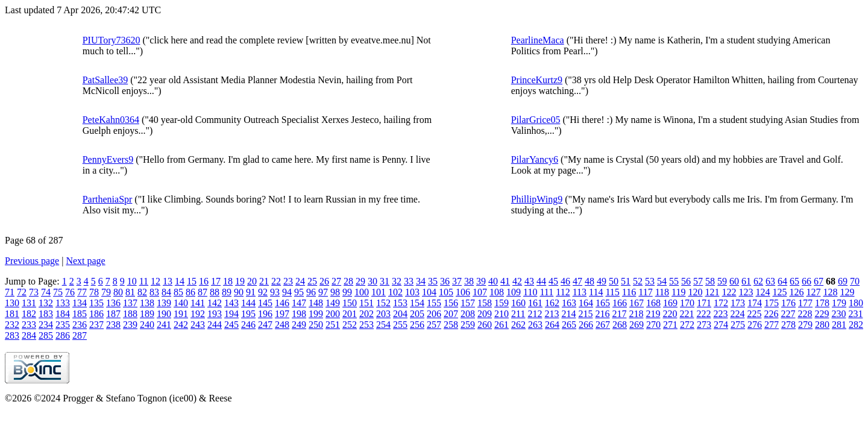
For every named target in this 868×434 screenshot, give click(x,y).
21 (264, 281)
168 (653, 303)
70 (855, 281)
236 (80, 325)
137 (130, 303)
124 (763, 292)
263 (535, 325)
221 (687, 314)
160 (518, 303)
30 (373, 281)
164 (586, 303)
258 (451, 325)
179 (839, 303)
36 (445, 281)
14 (180, 281)
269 (637, 325)
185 (80, 314)
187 (113, 314)
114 (596, 292)
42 (517, 281)
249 (299, 325)
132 (46, 303)
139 (164, 303)
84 (166, 292)
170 (687, 303)
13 (168, 281)
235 (63, 325)
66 (807, 281)
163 (569, 303)
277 (772, 325)
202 (366, 314)
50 (614, 281)
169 (670, 303)
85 (178, 292)
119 (678, 292)
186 (96, 314)
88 (215, 292)
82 (142, 292)
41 (505, 281)
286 (63, 335)
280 (822, 325)
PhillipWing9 (537, 199)
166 (620, 303)
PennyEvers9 (108, 159)
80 (118, 292)
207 (451, 314)
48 (590, 281)
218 (636, 314)
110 (530, 292)
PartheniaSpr (108, 199)
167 (637, 303)
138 (147, 303)
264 (552, 325)
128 (830, 292)
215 (585, 314)
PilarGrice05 (536, 120)
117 (645, 292)
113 (580, 292)
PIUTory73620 (112, 40)
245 (231, 325)
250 (316, 325)
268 (620, 325)
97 (323, 292)
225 (754, 314)
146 (282, 303)
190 (164, 314)
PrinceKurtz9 (537, 80)
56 (686, 281)
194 (231, 314)
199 (316, 314)
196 (265, 314)
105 (446, 292)
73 (34, 292)
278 (788, 325)
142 (215, 303)
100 (362, 292)
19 (240, 281)
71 (10, 292)
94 (287, 292)
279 (805, 325)
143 (231, 303)
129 (847, 292)
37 (457, 281)
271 (670, 325)
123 (746, 292)
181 (12, 314)
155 (434, 303)
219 (653, 314)
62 (758, 281)
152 (383, 303)
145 (265, 303)
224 (737, 314)
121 (712, 292)
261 (502, 325)
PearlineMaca (538, 40)
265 (569, 325)
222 (703, 314)
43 (529, 281)
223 (720, 314)
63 (770, 281)
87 (203, 292)
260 (485, 325)
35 (433, 281)
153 (400, 303)
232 (12, 325)
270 (653, 325)
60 (734, 281)
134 (80, 303)
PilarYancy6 (535, 159)
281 (839, 325)
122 (729, 292)
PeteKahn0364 (111, 120)
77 (82, 292)
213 (552, 314)
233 (29, 325)
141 (198, 303)
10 (132, 281)
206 (434, 314)
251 (333, 325)
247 (265, 325)
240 (147, 325)
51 (626, 281)
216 (602, 314)
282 (856, 325)
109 (514, 292)
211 (518, 314)
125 (779, 292)
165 (603, 303)
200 (333, 314)
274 (721, 325)
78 (94, 292)
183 (46, 314)
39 (481, 281)
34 (421, 281)
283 (12, 335)
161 (535, 303)
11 (144, 281)
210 (502, 314)
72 (22, 292)
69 (843, 281)
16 (204, 281)
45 (553, 281)
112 (563, 292)
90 (239, 292)
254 (383, 325)
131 (29, 303)
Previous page (32, 261)
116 (629, 292)
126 (796, 292)
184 (63, 314)
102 (395, 292)
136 (113, 303)
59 (722, 281)
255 (400, 325)
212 (535, 314)
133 (63, 303)
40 (493, 281)
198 (299, 314)
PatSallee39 (105, 80)
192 (198, 314)
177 (805, 303)
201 (350, 314)
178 (822, 303)
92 (263, 292)
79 (106, 292)
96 (311, 292)
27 (336, 281)
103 (412, 292)
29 (360, 281)
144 (248, 303)
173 (738, 303)
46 (565, 281)
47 (577, 281)
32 (397, 281)
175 (772, 303)
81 (130, 292)
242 (181, 325)
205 (417, 314)
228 (805, 314)
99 (347, 292)
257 (434, 325)
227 (788, 314)
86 (190, 292)
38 (469, 281)
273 (704, 325)
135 (96, 303)
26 (324, 281)
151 (366, 303)
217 (619, 314)
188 (130, 314)
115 (612, 292)
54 (662, 281)
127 (813, 292)
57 (698, 281)
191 (181, 314)
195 (248, 314)
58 (710, 281)
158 (485, 303)
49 (602, 281)
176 (788, 303)
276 (755, 325)
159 (502, 303)
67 (819, 281)
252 (350, 325)
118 (662, 292)
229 (822, 314)
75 (58, 292)
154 (417, 303)
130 (12, 303)
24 (300, 281)
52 (638, 281)
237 (96, 325)
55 (674, 281)
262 (518, 325)
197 (282, 314)
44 (541, 281)
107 (480, 292)
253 (366, 325)
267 (603, 325)
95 (299, 292)
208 (468, 314)
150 (350, 303)
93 (275, 292)
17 (216, 281)
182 (29, 314)
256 (417, 325)
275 (738, 325)
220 (670, 314)
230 (838, 314)
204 (400, 314)
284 (29, 335)
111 (546, 292)
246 (248, 325)
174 (755, 303)
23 (288, 281)
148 (316, 303)
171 (704, 303)
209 (485, 314)
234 (46, 325)
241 (164, 325)
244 (215, 325)
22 (276, 281)
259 (468, 325)
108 (497, 292)
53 (650, 281)
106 (463, 292)
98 (335, 292)
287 (80, 335)
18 (228, 281)
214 (568, 314)
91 (251, 292)
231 (855, 314)
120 (695, 292)
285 (46, 335)
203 (383, 314)
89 (227, 292)
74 (46, 292)
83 (154, 292)
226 (771, 314)
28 (348, 281)
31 (385, 281)
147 (299, 303)
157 (468, 303)
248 (282, 325)
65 (794, 281)
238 (113, 325)
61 (746, 281)
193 (215, 314)
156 (451, 303)
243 (198, 325)
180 (856, 303)
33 (409, 281)
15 (192, 281)
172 (721, 303)
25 (312, 281)
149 (333, 303)
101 (379, 292)
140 (181, 303)
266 (586, 325)
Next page (85, 261)
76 (70, 292)
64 (782, 281)
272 (687, 325)
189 (147, 314)
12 (156, 281)
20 (252, 281)
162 (552, 303)
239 (130, 325)
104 (429, 292)
